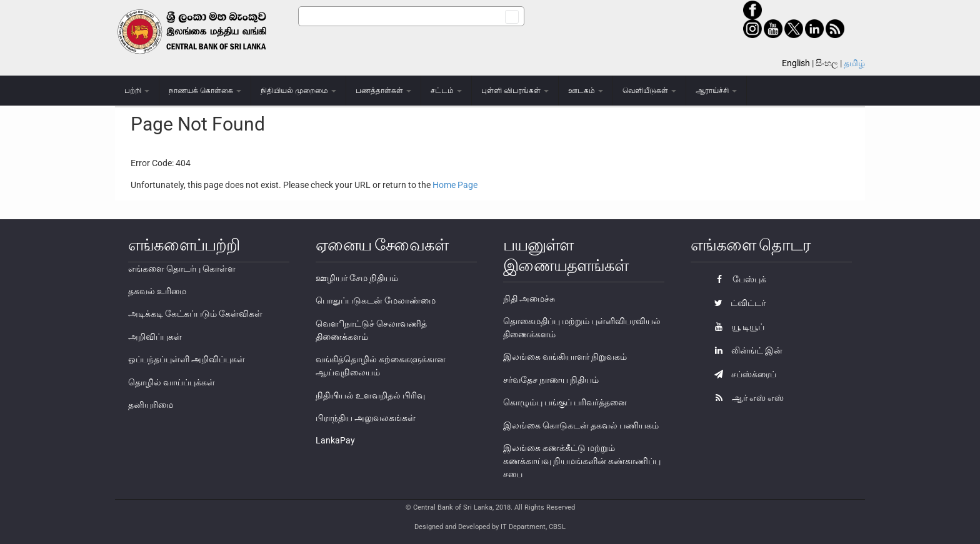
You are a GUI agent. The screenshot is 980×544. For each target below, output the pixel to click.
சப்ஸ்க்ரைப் (742, 374)
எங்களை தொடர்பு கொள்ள (182, 269)
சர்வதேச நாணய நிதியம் (551, 380)
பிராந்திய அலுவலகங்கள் (366, 418)
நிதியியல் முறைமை (298, 91)
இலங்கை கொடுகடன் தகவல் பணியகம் (581, 425)
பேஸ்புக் (737, 279)
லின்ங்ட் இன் (745, 350)
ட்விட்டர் (737, 303)
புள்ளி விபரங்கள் (515, 91)
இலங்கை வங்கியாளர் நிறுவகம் (565, 357)
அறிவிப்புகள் (155, 337)
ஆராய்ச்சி (716, 91)
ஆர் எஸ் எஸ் (746, 398)
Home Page (455, 185)
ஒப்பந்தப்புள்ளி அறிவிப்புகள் (187, 359)
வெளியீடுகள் (649, 91)
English (796, 63)
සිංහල (827, 63)
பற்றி (137, 91)
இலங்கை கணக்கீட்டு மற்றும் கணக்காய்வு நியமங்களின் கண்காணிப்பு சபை (582, 461)
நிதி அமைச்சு (529, 299)
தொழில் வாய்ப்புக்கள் (172, 382)
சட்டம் (446, 91)
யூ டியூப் (736, 327)
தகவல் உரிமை (157, 291)
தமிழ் (854, 63)
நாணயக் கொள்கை (205, 91)
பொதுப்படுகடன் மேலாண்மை (376, 300)
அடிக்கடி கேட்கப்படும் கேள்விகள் (195, 314)
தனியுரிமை (151, 405)
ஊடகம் (586, 91)
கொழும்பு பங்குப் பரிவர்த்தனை (565, 402)
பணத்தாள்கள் (383, 91)
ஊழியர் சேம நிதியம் (357, 278)
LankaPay (335, 440)
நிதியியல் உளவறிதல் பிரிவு (370, 395)
